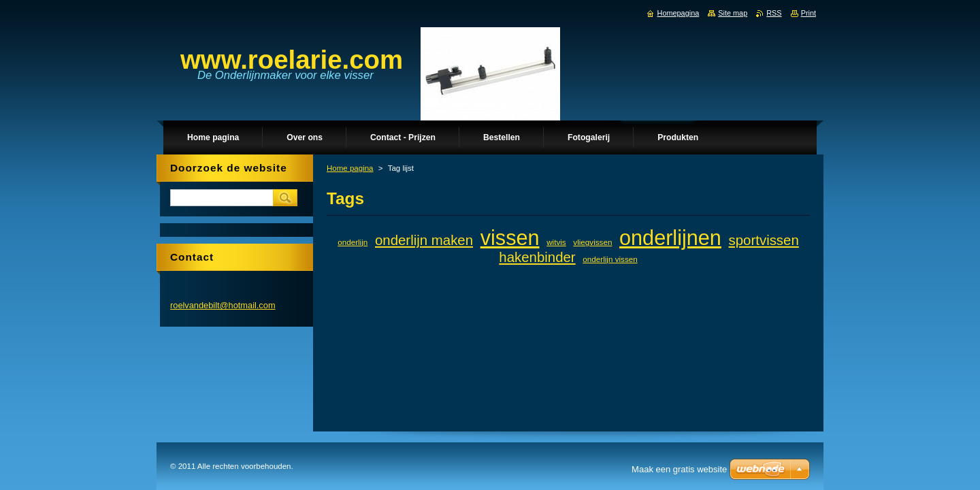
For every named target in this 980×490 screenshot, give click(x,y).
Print (808, 13)
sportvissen (764, 240)
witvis (556, 242)
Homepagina (679, 13)
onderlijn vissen (610, 259)
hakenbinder (537, 257)
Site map (733, 13)
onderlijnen (670, 238)
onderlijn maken (424, 240)
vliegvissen (592, 242)
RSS (774, 13)
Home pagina (350, 168)
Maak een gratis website (679, 469)
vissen (510, 238)
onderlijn (353, 242)
